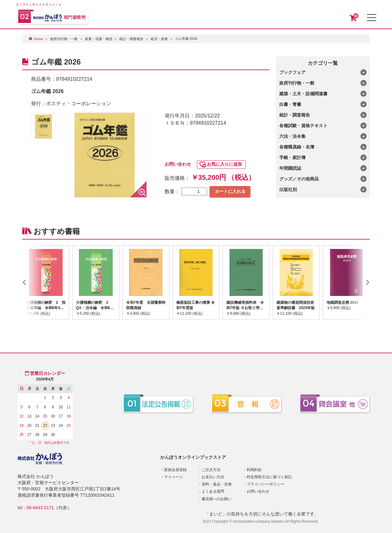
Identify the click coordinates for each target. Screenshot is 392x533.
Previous (34, 282)
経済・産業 (159, 39)
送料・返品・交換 (217, 484)
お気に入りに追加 (224, 164)
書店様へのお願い (217, 499)
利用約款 (254, 470)
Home (38, 39)
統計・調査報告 (131, 39)
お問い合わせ (178, 164)
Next (358, 282)
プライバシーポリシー (266, 484)
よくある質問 (213, 491)
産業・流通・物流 (99, 39)
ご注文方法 (211, 470)
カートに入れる (230, 191)
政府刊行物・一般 (64, 39)
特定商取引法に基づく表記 (269, 477)
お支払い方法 (213, 477)
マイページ (173, 477)
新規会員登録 (175, 470)
